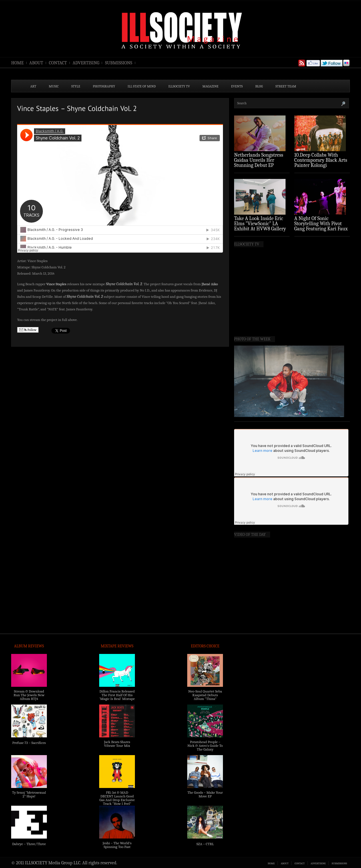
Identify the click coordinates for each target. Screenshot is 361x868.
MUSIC (54, 86)
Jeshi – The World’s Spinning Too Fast (117, 845)
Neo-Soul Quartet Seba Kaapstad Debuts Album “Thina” (205, 695)
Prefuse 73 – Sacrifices (29, 743)
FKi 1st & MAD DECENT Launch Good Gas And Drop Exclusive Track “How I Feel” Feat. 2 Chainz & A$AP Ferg (117, 802)
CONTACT (58, 63)
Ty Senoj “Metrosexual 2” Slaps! (29, 794)
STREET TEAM (286, 86)
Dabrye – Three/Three (29, 844)
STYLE (76, 86)
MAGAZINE (210, 86)
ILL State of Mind (142, 86)
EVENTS (237, 86)
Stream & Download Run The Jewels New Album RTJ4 (29, 695)
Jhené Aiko (210, 284)
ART (33, 86)
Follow (28, 330)
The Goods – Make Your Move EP (205, 794)
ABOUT (36, 63)
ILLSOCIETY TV (179, 86)
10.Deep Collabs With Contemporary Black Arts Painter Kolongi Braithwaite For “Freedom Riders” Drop (321, 165)
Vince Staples (56, 284)
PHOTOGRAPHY (104, 86)
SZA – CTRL (205, 844)
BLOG (259, 86)
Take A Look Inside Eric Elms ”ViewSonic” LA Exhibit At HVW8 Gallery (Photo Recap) (260, 226)
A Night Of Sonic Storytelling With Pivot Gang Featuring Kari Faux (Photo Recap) (321, 226)
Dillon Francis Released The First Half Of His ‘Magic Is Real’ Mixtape (117, 695)
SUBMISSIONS (118, 63)
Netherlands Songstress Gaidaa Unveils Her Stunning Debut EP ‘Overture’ (259, 163)
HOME (17, 63)
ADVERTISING (86, 63)
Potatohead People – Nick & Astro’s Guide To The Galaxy (205, 746)
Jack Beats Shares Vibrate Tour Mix (117, 744)
